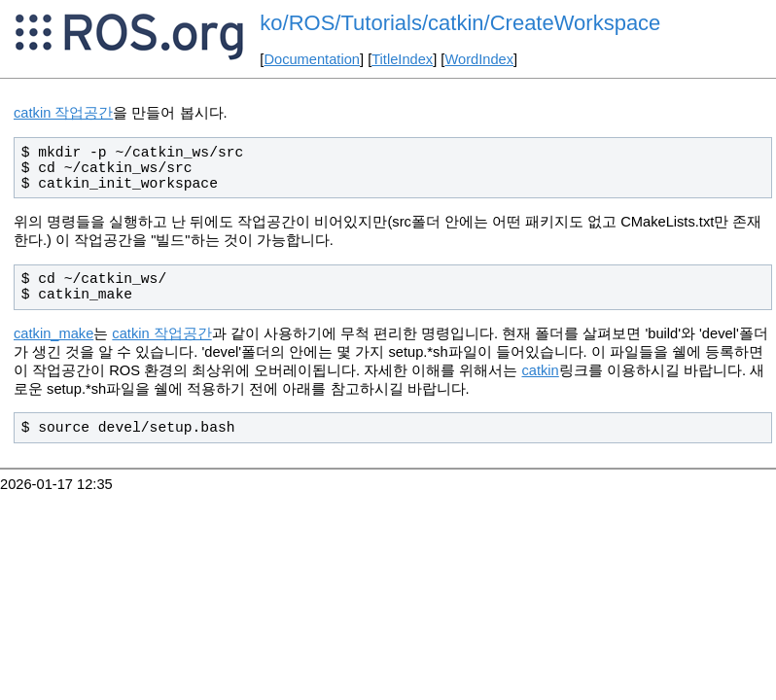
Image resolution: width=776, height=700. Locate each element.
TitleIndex (402, 59)
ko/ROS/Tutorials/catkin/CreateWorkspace (460, 23)
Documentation (312, 59)
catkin (540, 370)
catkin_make (53, 333)
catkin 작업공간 (63, 113)
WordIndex (479, 59)
